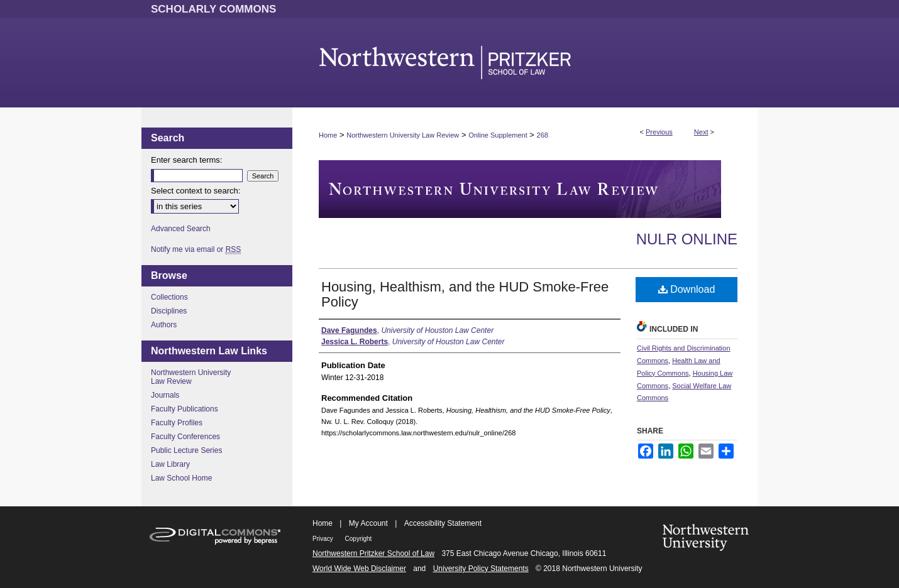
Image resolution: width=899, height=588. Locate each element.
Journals (165, 395)
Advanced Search (181, 229)
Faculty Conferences (185, 437)
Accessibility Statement (443, 523)
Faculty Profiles (177, 423)
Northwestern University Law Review (403, 135)
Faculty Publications (185, 409)
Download (687, 289)
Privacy (324, 539)
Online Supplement (498, 135)
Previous (659, 132)
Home (328, 135)
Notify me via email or (196, 249)
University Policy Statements (481, 569)
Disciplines (169, 311)
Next (701, 132)
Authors (164, 325)
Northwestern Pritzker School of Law (373, 553)
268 (543, 135)
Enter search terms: (186, 160)
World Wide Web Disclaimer (359, 569)
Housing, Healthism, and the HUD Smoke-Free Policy (465, 294)
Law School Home (181, 478)
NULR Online (687, 239)
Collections (169, 297)
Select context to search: (196, 191)
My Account (368, 523)
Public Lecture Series (186, 450)
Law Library (170, 464)
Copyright (359, 539)
